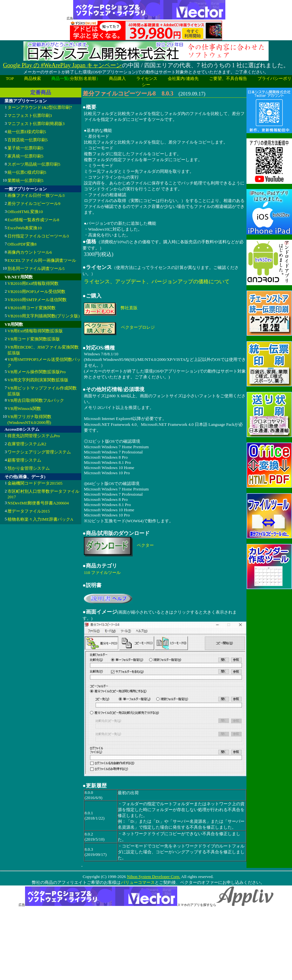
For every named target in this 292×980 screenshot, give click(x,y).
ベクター (145, 545)
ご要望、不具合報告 (228, 78)
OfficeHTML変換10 (25, 212)
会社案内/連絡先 (183, 78)
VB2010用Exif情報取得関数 (33, 283)
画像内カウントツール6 (30, 252)
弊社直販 (129, 308)
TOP (10, 78)
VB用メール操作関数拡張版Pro (37, 372)
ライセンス (147, 78)
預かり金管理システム (29, 468)
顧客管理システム (24, 460)
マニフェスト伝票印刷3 (30, 115)
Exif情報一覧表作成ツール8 (33, 220)
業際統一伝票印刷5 (26, 180)
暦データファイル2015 (29, 511)
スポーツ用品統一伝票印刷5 (34, 164)
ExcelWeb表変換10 (25, 228)
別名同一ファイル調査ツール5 (36, 268)
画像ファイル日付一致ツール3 (36, 195)
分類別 (76, 78)
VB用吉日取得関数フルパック (36, 400)
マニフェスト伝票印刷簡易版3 (36, 124)
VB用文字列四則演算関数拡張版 (38, 380)
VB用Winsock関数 (24, 408)
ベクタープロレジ (138, 327)
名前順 (90, 78)
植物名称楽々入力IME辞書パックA (40, 519)
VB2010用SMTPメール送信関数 (37, 300)
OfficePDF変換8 (22, 244)
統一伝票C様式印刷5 (27, 172)
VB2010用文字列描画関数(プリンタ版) (44, 316)
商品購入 (117, 78)
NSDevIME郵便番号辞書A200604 (38, 503)
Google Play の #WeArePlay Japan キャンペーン (62, 65)
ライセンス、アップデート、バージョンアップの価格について (157, 281)
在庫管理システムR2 (27, 444)
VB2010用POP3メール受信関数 (36, 292)
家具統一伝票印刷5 (26, 156)
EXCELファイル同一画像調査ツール (42, 260)
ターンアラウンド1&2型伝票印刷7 (40, 107)
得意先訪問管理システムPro (34, 436)
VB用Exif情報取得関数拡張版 (35, 331)
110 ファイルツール (102, 573)
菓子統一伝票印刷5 (26, 148)
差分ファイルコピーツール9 (34, 204)
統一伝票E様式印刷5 (27, 132)
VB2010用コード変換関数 (32, 308)
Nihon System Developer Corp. (153, 877)
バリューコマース (138, 882)
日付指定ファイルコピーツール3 (38, 236)
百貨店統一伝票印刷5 (28, 140)
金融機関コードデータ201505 (35, 483)
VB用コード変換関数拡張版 (34, 339)
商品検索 (33, 78)
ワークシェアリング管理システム (39, 452)
